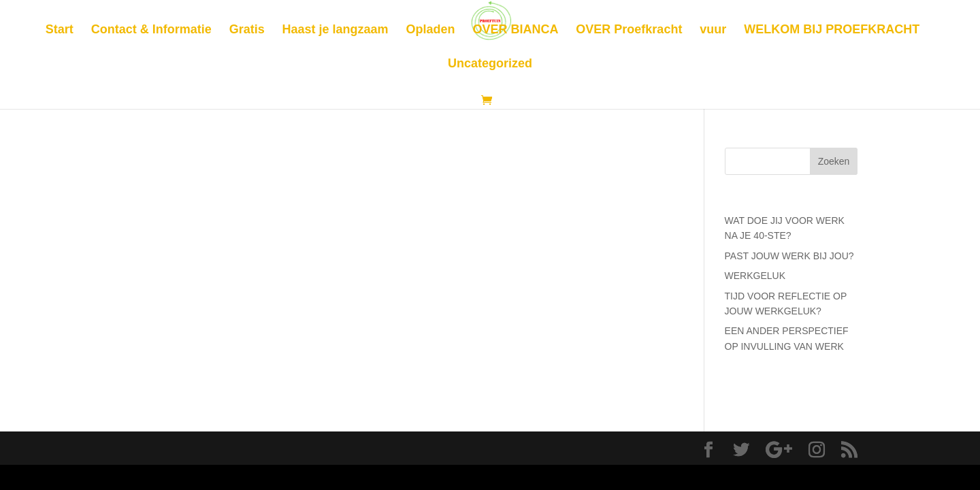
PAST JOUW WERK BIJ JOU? (789, 256)
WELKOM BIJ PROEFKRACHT (832, 30)
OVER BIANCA (515, 30)
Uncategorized (490, 64)
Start (60, 30)
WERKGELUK (755, 276)
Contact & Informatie (151, 30)
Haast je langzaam (336, 30)
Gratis (247, 30)
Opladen (431, 30)
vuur (713, 30)
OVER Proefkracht (629, 30)
